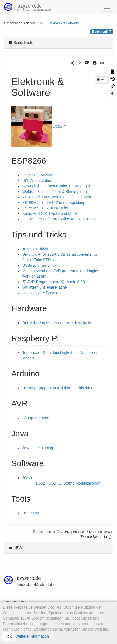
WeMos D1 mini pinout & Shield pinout (55, 192)
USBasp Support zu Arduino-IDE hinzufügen (60, 388)
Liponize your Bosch (40, 293)
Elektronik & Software (63, 23)
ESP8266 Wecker (37, 175)
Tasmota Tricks (35, 249)
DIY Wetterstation (37, 181)
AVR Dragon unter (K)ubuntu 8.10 (56, 282)
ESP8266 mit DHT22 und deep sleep (54, 203)
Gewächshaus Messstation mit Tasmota (56, 186)
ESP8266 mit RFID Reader (45, 208)
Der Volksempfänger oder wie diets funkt (57, 323)
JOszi (27, 478)
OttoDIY (59, 126)
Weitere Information (32, 636)
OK (9, 637)
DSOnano (31, 513)
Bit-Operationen (36, 418)
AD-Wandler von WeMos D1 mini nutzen (57, 197)
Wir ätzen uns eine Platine (45, 287)
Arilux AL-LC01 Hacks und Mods (50, 213)
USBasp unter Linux (39, 265)
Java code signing (38, 448)
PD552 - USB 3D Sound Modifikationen (67, 483)
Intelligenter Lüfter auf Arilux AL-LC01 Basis (59, 219)
